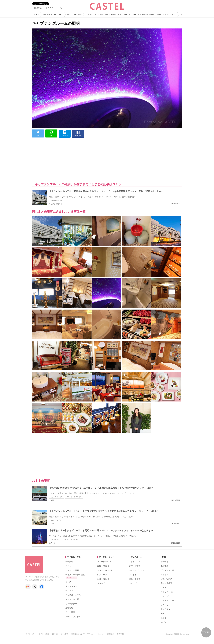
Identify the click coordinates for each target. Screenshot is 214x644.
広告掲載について (78, 634)
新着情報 (69, 562)
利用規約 (111, 634)
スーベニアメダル (73, 617)
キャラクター (71, 604)
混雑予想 (165, 566)
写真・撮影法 (103, 579)
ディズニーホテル (73, 595)
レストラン (102, 575)
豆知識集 (69, 608)
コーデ (164, 588)
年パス (164, 622)
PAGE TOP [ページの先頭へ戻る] (206, 632)
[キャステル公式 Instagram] (28, 587)
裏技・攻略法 (103, 566)
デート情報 (70, 612)
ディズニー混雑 (72, 570)
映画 (163, 614)
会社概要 (64, 634)
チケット (69, 566)
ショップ (101, 583)
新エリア (69, 591)
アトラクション (104, 562)
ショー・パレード (105, 570)
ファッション (71, 586)
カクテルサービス (57, 497)
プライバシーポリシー (96, 634)
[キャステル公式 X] (35, 587)
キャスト (69, 582)
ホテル (164, 618)
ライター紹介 (31, 634)
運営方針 (120, 634)
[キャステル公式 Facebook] (42, 587)
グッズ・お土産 (72, 599)
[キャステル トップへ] (34, 557)
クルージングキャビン (58, 200)
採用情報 (55, 634)
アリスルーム (55, 540)
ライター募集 (44, 634)
